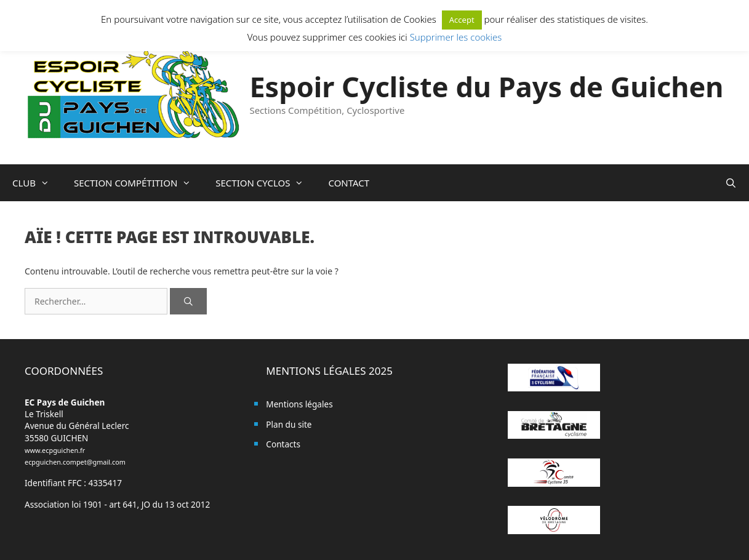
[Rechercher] (188, 301)
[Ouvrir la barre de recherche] (731, 183)
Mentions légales (299, 404)
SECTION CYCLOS (266, 183)
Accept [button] (462, 20)
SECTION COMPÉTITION (138, 183)
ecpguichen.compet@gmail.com (75, 462)
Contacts (283, 444)
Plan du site (289, 424)
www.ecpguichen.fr (55, 450)
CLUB (37, 183)
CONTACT (349, 183)
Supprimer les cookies (456, 37)
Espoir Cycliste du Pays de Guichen (486, 86)
